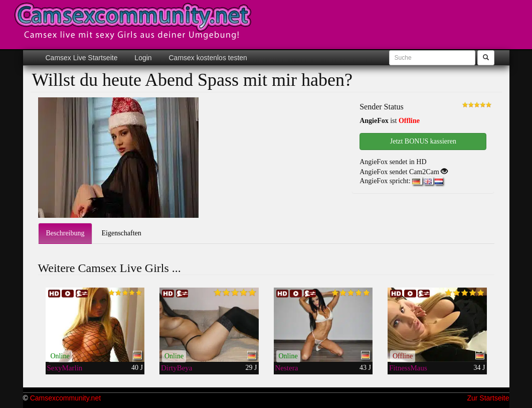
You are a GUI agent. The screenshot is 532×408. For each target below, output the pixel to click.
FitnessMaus (408, 368)
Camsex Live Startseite (82, 58)
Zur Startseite (488, 398)
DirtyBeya (176, 368)
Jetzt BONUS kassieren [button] (423, 141)
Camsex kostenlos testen (207, 58)
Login (142, 58)
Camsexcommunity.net (65, 398)
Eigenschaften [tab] (121, 233)
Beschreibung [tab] (65, 233)
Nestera (287, 368)
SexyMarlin (65, 368)
